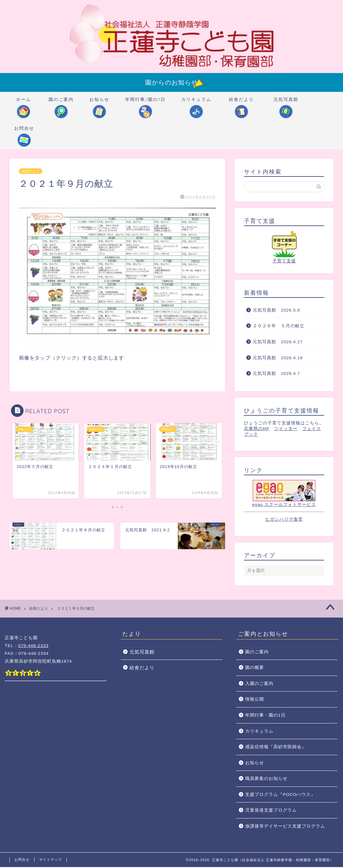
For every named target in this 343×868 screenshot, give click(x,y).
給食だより (241, 102)
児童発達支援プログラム (271, 811)
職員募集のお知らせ (266, 779)
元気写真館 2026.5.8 (276, 311)
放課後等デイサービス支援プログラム (285, 827)
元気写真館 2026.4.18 (278, 359)
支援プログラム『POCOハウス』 (280, 795)
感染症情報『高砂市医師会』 (276, 748)
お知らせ (99, 102)
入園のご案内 (259, 684)
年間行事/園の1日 (145, 102)
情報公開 (255, 700)
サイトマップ (50, 860)
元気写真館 (286, 102)
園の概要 (255, 668)
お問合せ (24, 131)
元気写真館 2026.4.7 (276, 374)
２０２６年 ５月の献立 (279, 327)
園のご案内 (61, 102)
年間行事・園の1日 (265, 716)
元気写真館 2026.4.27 (278, 343)
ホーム (24, 102)
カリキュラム (196, 102)
